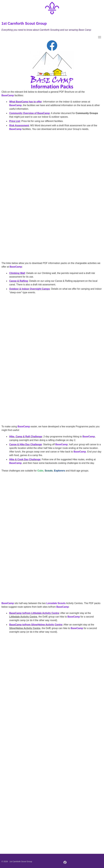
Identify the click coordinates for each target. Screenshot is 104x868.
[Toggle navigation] (100, 37)
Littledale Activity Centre (23, 617)
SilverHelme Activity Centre (25, 628)
